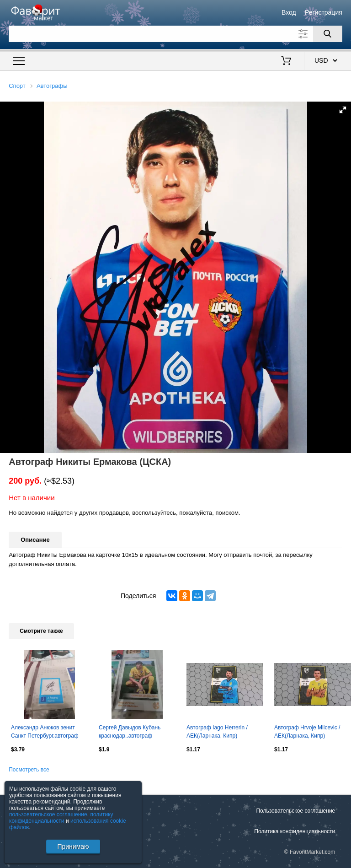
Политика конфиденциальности (295, 831)
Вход (289, 12)
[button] (343, 110)
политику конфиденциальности (61, 818)
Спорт (17, 86)
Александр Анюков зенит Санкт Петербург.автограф (45, 732)
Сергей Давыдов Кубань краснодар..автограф (130, 732)
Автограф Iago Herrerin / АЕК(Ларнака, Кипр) (217, 732)
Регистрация (324, 12)
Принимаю (73, 846)
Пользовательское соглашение (295, 811)
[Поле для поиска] (175, 34)
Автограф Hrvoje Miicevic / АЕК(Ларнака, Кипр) (307, 732)
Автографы (52, 86)
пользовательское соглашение (48, 814)
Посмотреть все (29, 770)
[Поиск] (328, 34)
